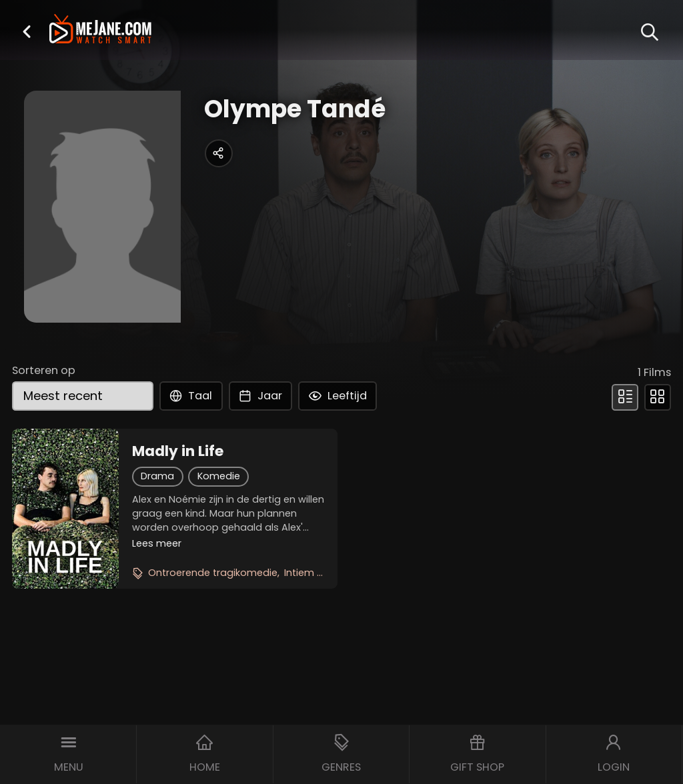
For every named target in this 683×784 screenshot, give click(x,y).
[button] (27, 31)
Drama (157, 476)
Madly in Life (178, 451)
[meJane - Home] (100, 30)
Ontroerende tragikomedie (213, 573)
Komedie (219, 476)
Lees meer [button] (157, 543)
